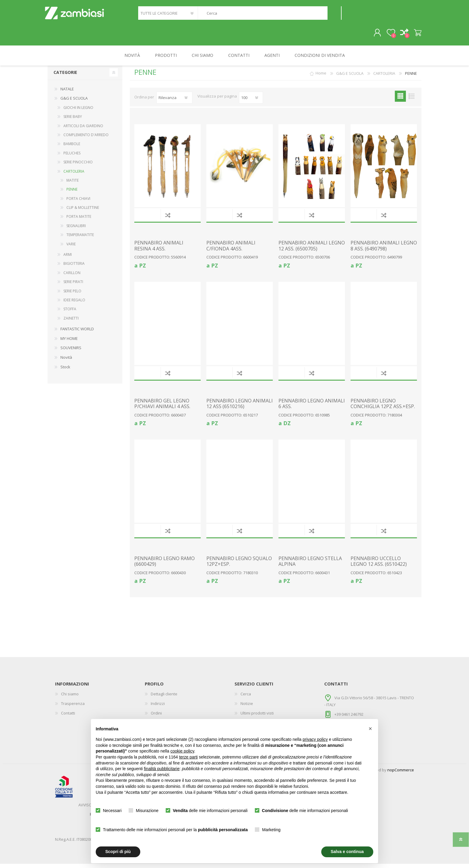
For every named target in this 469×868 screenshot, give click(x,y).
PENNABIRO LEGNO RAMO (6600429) (165, 566)
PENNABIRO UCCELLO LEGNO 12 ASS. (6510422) (379, 566)
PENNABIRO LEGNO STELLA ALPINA (310, 566)
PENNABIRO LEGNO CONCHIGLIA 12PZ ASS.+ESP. (383, 408)
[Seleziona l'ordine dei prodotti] (174, 102)
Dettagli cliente (164, 698)
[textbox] (263, 15)
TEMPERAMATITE (80, 239)
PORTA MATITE (79, 221)
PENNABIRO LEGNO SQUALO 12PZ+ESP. (239, 566)
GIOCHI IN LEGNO (78, 112)
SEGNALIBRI (76, 230)
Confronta (168, 219)
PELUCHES (72, 157)
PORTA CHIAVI (78, 203)
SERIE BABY (73, 121)
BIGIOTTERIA (74, 268)
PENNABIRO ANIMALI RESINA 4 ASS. (159, 250)
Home (321, 77)
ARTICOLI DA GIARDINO (83, 130)
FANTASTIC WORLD (77, 333)
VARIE (71, 248)
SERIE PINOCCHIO (78, 166)
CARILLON (72, 277)
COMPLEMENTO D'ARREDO (86, 139)
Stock (65, 371)
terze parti (188, 757)
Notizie (247, 708)
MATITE (73, 184)
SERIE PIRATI (73, 286)
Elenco (411, 100)
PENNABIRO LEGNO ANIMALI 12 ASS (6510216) (240, 408)
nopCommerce (401, 774)
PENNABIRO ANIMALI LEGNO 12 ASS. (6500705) (312, 250)
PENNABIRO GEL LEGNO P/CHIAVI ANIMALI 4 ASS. (162, 408)
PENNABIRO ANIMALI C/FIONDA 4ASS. (231, 250)
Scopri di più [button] (118, 852)
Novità (66, 361)
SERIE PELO (72, 295)
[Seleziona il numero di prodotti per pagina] (251, 102)
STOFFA (70, 313)
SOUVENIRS (71, 352)
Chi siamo (70, 698)
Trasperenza (73, 708)
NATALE (67, 93)
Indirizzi (158, 708)
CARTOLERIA (74, 175)
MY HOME (69, 343)
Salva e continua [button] (347, 852)
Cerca (334, 15)
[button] (370, 729)
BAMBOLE (72, 148)
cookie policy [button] (182, 751)
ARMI (68, 259)
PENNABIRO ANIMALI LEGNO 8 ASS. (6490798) (384, 250)
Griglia (400, 100)
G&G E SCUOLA (74, 102)
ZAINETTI (71, 322)
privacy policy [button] (315, 739)
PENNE (72, 193)
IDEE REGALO (74, 304)
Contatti (68, 717)
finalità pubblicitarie (162, 769)
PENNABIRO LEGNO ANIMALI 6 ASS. (312, 408)
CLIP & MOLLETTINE (83, 212)
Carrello (415, 35)
